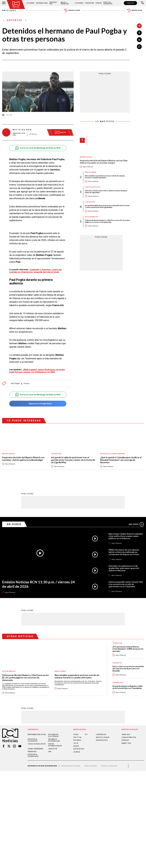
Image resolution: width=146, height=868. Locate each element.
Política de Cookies (91, 766)
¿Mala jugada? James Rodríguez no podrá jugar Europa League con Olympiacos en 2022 (37, 371)
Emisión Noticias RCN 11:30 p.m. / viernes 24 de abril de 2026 (38, 584)
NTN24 (76, 734)
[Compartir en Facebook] (139, 33)
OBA (50, 751)
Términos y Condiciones (109, 766)
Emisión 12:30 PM (72, 10)
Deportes (15, 20)
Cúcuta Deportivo (93, 187)
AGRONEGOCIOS (102, 740)
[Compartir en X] (139, 40)
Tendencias (89, 3)
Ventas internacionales (55, 745)
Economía (79, 3)
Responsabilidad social (37, 734)
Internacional (42, 3)
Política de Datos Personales (71, 766)
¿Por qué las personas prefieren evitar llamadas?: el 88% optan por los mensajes (128, 649)
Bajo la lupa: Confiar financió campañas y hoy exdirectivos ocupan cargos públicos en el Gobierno (126, 536)
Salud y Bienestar (65, 3)
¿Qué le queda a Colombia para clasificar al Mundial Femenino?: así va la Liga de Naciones (121, 460)
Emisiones (9, 10)
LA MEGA (77, 752)
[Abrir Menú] (4, 3)
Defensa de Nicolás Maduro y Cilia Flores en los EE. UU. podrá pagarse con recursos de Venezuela (107, 221)
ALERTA (76, 746)
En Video (14, 524)
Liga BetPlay (90, 202)
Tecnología (117, 643)
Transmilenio (118, 682)
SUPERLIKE (125, 740)
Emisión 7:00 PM (135, 10)
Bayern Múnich (86, 157)
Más (136, 524)
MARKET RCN (126, 743)
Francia (26, 383)
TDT (86, 734)
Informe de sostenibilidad (54, 740)
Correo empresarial (36, 749)
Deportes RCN (53, 3)
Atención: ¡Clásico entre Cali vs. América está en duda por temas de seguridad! (106, 191)
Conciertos (117, 663)
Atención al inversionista (33, 755)
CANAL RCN (130, 3)
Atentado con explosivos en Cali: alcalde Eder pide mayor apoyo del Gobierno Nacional (124, 568)
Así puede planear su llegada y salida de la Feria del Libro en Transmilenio (127, 687)
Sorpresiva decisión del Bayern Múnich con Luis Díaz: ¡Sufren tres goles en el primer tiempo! (104, 162)
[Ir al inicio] (16, 4)
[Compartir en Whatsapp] (139, 47)
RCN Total (78, 737)
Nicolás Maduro (92, 217)
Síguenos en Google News (38, 404)
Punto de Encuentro (108, 3)
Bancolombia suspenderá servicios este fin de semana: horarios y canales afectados (105, 177)
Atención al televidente (33, 740)
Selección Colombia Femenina (112, 454)
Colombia (30, 3)
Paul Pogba (15, 383)
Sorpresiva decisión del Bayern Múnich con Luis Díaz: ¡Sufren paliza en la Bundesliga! (23, 459)
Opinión (99, 3)
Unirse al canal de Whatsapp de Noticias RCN (38, 148)
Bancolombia (90, 172)
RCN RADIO (77, 740)
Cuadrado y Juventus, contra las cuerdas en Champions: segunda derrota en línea (35, 271)
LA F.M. (76, 743)
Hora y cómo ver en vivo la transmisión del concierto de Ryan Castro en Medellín (128, 669)
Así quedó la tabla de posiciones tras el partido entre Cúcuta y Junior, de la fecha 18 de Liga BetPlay (107, 206)
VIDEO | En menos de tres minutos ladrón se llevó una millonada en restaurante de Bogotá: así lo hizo (124, 552)
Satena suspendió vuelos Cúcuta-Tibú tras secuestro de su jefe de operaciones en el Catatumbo (126, 584)
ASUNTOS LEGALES (103, 737)
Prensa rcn (32, 751)
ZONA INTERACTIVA (129, 737)
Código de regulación (37, 744)
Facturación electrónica (53, 735)
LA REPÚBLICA (101, 734)
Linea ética (53, 749)
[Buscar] (142, 3)
